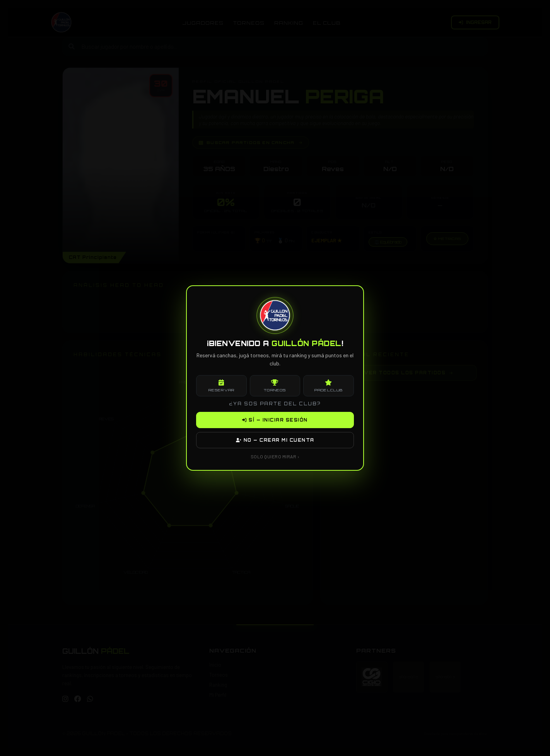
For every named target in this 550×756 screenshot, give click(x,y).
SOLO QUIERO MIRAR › (275, 456)
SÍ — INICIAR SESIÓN (275, 420)
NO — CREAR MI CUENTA (275, 440)
